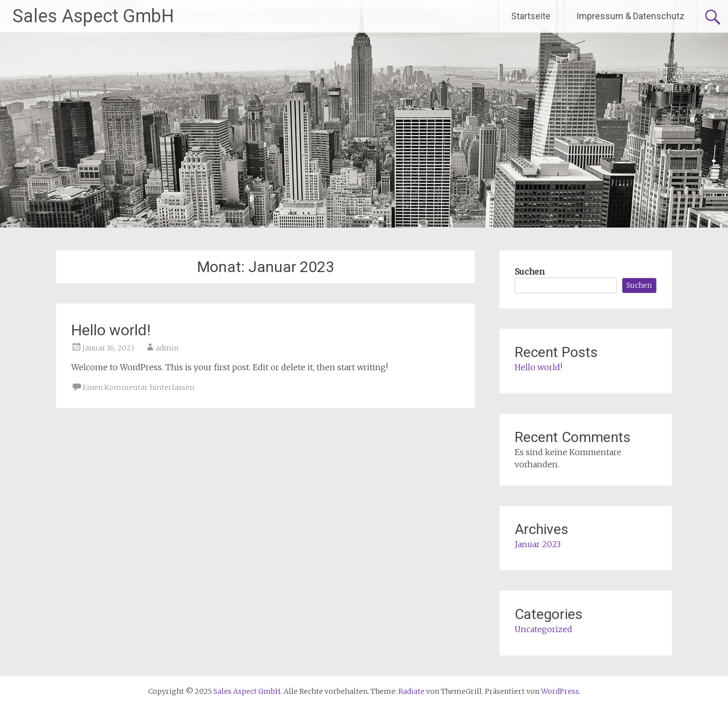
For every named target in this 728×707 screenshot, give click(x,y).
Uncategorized (543, 629)
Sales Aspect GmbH (93, 16)
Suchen (530, 272)
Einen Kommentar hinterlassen (138, 387)
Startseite (531, 16)
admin (167, 348)
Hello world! (111, 330)
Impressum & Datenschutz (630, 16)
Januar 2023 (538, 544)
